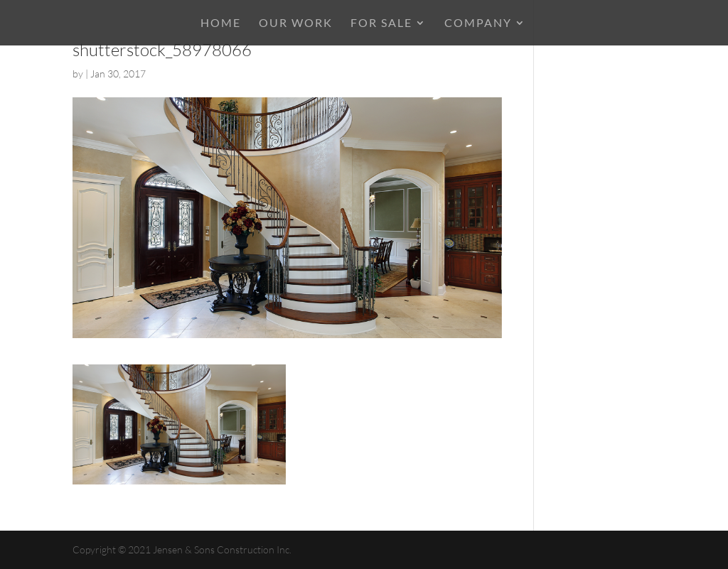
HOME (221, 23)
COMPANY (478, 23)
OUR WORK (296, 23)
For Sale (381, 23)
